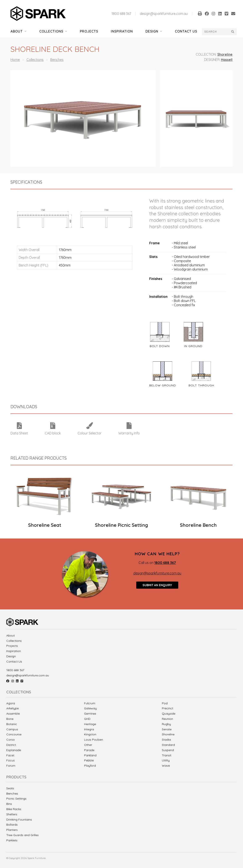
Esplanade (14, 750)
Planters (12, 830)
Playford (90, 766)
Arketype (13, 708)
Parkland (90, 755)
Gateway (90, 708)
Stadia (166, 740)
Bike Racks (14, 809)
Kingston (90, 734)
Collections (53, 31)
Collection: (206, 54)
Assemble (13, 714)
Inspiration (122, 31)
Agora (11, 703)
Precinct (168, 708)
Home (15, 60)
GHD (87, 719)
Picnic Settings (16, 799)
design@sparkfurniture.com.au (164, 14)
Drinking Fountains (19, 820)
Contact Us (186, 31)
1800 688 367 (121, 14)
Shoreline (225, 54)
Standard (168, 745)
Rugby (166, 724)
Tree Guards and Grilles (22, 835)
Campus (12, 729)
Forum (11, 766)
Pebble (89, 760)
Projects (89, 31)
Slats (153, 257)
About (19, 31)
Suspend (168, 750)
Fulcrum (90, 703)
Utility (166, 760)
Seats (10, 788)
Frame (155, 243)
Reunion (167, 719)
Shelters (12, 814)
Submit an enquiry (157, 585)
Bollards (12, 825)
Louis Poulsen (94, 740)
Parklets (12, 840)
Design (154, 31)
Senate (167, 729)
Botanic (12, 724)
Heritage (90, 724)
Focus (11, 760)
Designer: (212, 60)
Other (88, 745)
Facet (10, 755)
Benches (57, 60)
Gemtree (90, 714)
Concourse (14, 734)
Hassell (227, 60)
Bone (10, 719)
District (11, 745)
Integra (89, 729)
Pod (165, 703)
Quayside (169, 714)
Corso (11, 740)
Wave (166, 766)
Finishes (156, 279)
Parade (89, 750)
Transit (167, 755)
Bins (9, 804)
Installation (158, 297)
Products (16, 777)
